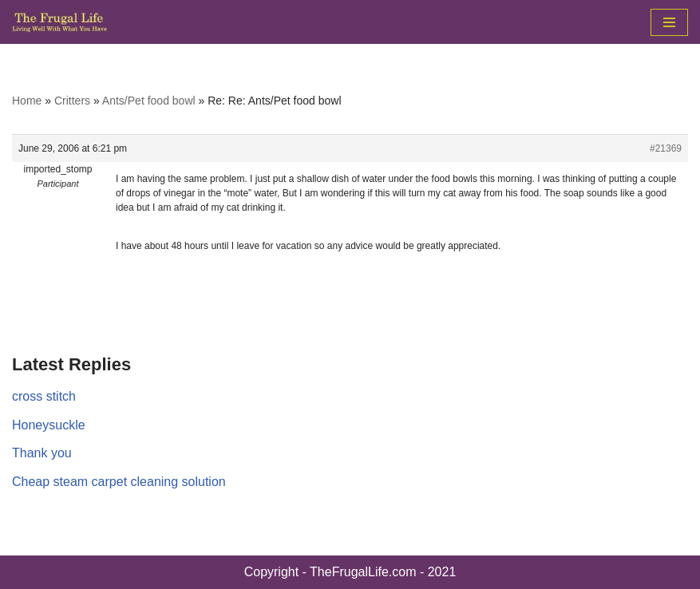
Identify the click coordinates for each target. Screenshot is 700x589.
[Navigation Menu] (669, 22)
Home (27, 101)
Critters (72, 101)
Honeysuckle (49, 425)
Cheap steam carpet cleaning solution (119, 482)
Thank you (42, 453)
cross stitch (44, 396)
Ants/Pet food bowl (149, 101)
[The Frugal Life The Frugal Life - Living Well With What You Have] (60, 22)
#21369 (666, 148)
